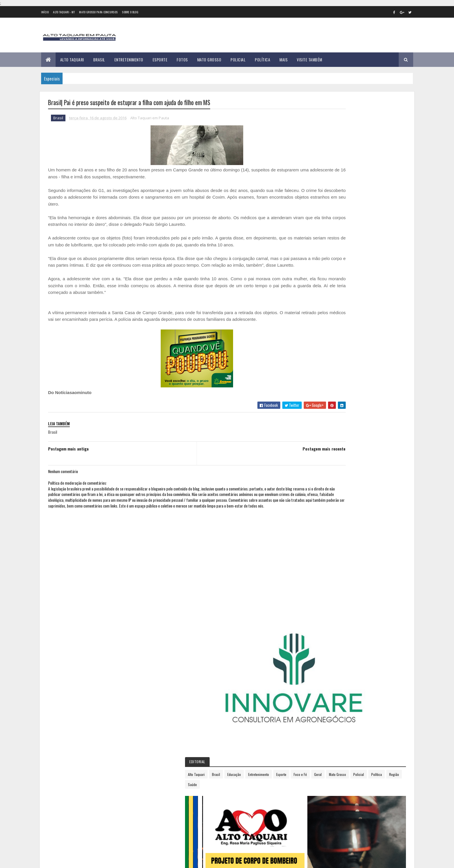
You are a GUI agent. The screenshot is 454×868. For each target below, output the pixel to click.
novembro (320, 481)
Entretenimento (129, 59)
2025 (317, 564)
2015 (317, 387)
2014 (317, 379)
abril (315, 426)
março (317, 418)
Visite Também (310, 59)
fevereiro (320, 410)
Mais (283, 59)
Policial (238, 59)
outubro (319, 473)
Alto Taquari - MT (64, 12)
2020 (317, 524)
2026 (317, 573)
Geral (350, 218)
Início (45, 12)
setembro (320, 465)
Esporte (160, 59)
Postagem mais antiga (68, 463)
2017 (317, 499)
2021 (317, 532)
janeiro (318, 402)
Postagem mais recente (272, 463)
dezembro (320, 489)
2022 (317, 540)
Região (332, 228)
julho (316, 449)
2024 (317, 556)
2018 (317, 507)
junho (316, 442)
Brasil (99, 59)
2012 (317, 362)
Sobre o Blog (130, 12)
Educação (355, 207)
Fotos (182, 59)
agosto (318, 457)
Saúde (348, 228)
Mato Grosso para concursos (98, 12)
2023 (317, 548)
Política (262, 59)
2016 (317, 395)
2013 (317, 370)
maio (316, 434)
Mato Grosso (209, 59)
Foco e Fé (333, 218)
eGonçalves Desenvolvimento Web (101, 860)
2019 (317, 516)
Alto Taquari (72, 59)
